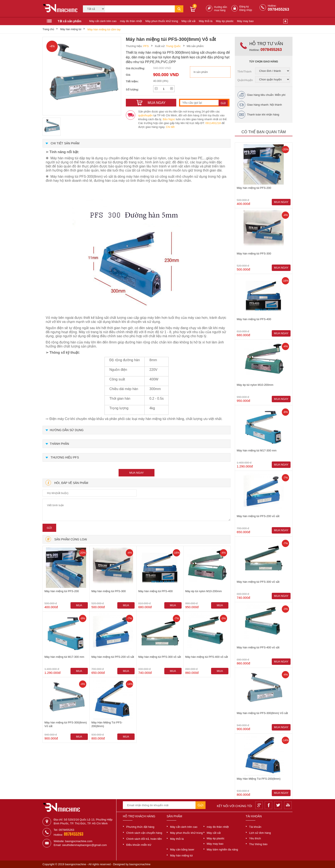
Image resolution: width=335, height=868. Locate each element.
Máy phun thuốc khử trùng (162, 21)
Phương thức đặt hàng (140, 827)
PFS (146, 46)
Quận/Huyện (245, 80)
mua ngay (137, 473)
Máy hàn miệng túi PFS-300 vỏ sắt (160, 657)
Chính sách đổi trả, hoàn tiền (144, 839)
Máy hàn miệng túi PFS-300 (109, 591)
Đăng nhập (246, 10)
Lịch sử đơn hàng (260, 833)
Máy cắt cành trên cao (103, 21)
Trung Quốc (173, 46)
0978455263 (278, 9)
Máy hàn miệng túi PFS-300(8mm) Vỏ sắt (66, 724)
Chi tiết (170, 127)
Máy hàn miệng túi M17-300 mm (64, 657)
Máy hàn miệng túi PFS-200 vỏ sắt (113, 657)
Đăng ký (244, 7)
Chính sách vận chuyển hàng (144, 833)
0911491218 (213, 123)
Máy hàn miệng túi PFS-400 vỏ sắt (207, 657)
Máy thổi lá (206, 21)
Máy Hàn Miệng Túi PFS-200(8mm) (107, 724)
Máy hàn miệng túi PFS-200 (62, 591)
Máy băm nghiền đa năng (222, 850)
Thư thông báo (258, 844)
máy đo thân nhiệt (131, 21)
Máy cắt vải (188, 21)
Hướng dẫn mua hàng (221, 9)
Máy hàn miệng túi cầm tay (104, 29)
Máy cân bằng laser (182, 850)
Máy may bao (245, 21)
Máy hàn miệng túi (71, 29)
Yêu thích (255, 838)
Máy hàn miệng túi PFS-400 (155, 591)
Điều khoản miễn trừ (139, 845)
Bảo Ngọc (169, 119)
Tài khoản (255, 827)
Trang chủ (48, 29)
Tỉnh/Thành (244, 72)
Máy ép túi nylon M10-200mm (203, 591)
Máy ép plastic (225, 21)
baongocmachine (140, 864)
